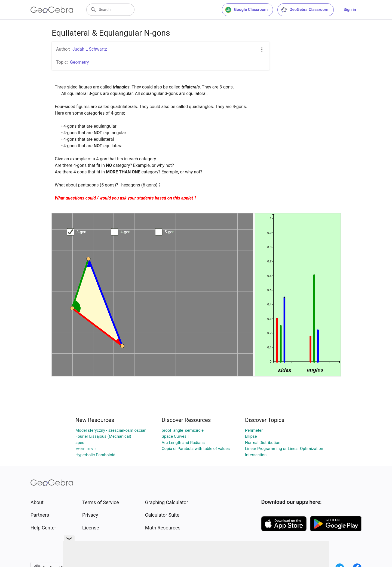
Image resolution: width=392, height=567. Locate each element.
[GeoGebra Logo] (52, 10)
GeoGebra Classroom (304, 10)
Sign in (350, 10)
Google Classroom (246, 10)
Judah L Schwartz (90, 49)
